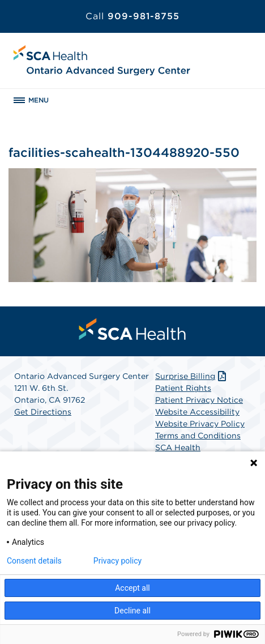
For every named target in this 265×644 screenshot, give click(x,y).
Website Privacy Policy (200, 424)
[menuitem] (132, 329)
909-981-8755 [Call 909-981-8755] (132, 16)
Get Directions (43, 412)
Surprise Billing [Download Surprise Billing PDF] (192, 376)
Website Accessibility (197, 412)
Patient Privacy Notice (199, 400)
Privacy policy (117, 561)
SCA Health (178, 447)
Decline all (132, 611)
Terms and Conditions (198, 436)
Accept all (132, 588)
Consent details (34, 561)
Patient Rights (183, 388)
